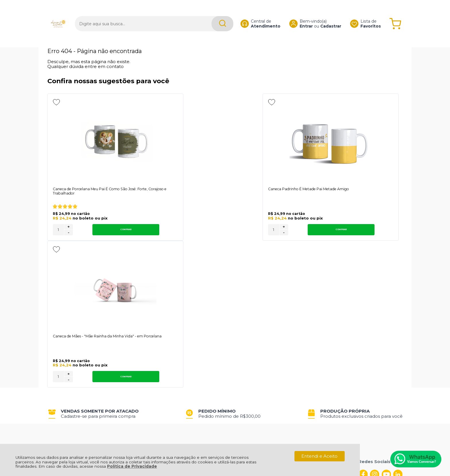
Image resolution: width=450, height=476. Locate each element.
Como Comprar (138, 333)
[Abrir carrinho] (395, 14)
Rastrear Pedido (220, 339)
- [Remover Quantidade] (69, 234)
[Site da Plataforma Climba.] (225, 436)
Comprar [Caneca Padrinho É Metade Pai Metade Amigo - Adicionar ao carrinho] (233, 231)
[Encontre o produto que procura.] (212, 14)
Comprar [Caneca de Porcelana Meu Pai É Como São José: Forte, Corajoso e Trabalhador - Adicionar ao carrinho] (100, 231)
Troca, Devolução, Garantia (150, 326)
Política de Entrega (68, 339)
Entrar (301, 16)
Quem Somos (62, 326)
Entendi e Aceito (319, 456)
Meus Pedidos (218, 326)
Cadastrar (325, 16)
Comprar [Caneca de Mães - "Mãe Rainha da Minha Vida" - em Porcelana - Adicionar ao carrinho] (365, 231)
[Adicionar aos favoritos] (56, 102)
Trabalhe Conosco (141, 339)
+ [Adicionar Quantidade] (69, 228)
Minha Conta (216, 333)
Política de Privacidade (132, 466)
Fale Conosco (62, 345)
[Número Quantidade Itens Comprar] (58, 231)
